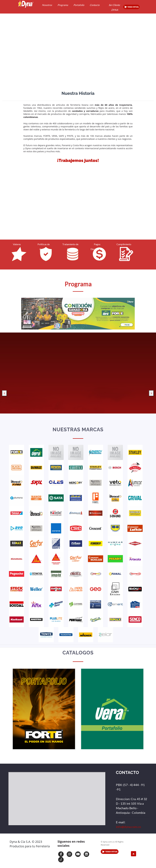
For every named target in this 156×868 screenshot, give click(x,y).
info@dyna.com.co (128, 827)
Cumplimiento (124, 244)
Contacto (95, 5)
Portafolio (79, 5)
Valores (17, 244)
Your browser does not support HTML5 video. (78, 204)
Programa (63, 5)
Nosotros (47, 5)
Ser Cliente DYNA (115, 7)
